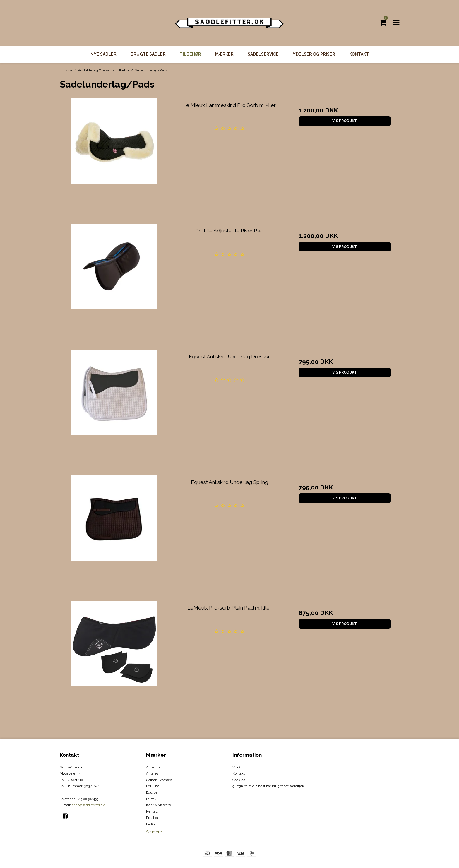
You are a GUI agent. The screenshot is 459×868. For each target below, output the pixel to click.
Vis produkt (345, 121)
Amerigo (153, 767)
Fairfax (151, 799)
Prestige (153, 818)
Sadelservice (263, 54)
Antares (152, 773)
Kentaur (153, 811)
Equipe (152, 792)
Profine (151, 824)
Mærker (224, 54)
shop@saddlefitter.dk (88, 805)
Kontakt (359, 54)
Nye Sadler (103, 54)
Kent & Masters (158, 805)
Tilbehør (190, 54)
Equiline (153, 786)
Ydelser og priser (314, 54)
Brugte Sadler (148, 54)
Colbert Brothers (159, 780)
